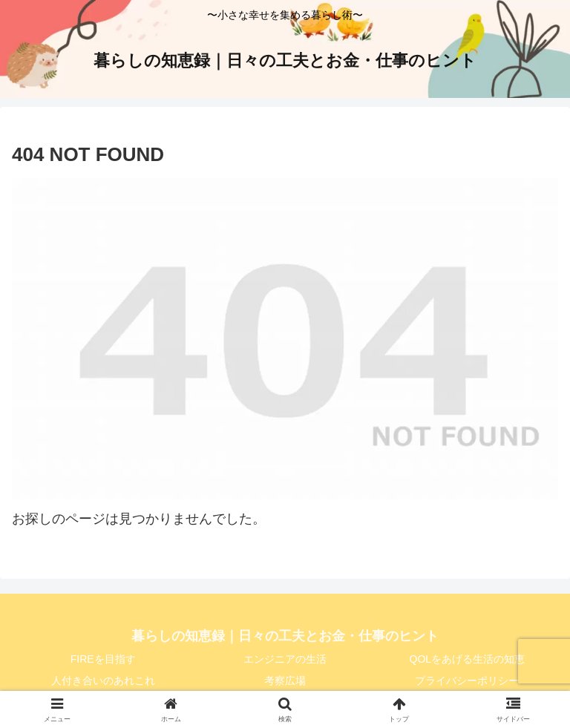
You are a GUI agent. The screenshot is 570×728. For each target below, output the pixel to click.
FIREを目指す (103, 659)
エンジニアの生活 (285, 659)
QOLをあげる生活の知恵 (468, 659)
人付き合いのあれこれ (103, 681)
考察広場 (285, 681)
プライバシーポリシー (467, 681)
